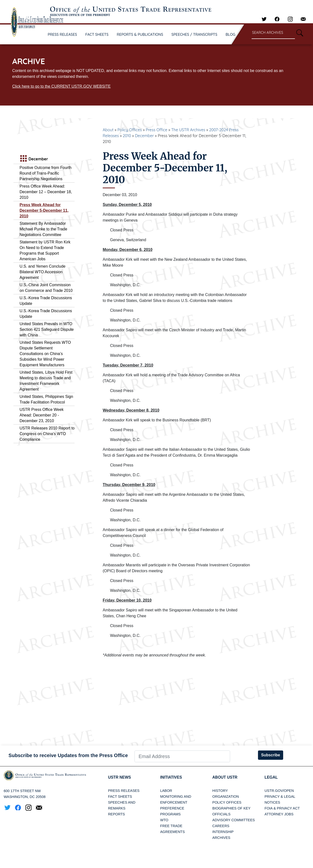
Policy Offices (130, 130)
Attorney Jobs (279, 814)
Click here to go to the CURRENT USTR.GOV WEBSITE (61, 86)
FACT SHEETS (97, 34)
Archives (221, 838)
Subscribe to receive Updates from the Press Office (68, 755)
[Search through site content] (273, 33)
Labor (166, 791)
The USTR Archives (188, 130)
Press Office (156, 130)
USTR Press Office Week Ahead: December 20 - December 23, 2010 (42, 415)
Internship (223, 832)
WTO (164, 820)
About (108, 130)
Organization (225, 797)
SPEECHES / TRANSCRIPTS (194, 34)
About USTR (225, 777)
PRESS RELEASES (62, 34)
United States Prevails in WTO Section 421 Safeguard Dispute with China (47, 329)
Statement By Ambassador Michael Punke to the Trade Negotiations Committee (43, 229)
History (220, 791)
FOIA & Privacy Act (282, 808)
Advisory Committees (234, 820)
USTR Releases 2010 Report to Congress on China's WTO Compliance (47, 434)
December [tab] (34, 159)
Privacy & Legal (280, 797)
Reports (117, 814)
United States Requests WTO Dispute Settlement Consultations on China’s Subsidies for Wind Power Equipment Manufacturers (45, 354)
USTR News (120, 777)
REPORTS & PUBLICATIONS (140, 34)
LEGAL (271, 777)
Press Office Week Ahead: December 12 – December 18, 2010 (46, 192)
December (145, 136)
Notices (272, 802)
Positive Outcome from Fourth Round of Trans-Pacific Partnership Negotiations (46, 173)
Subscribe (271, 755)
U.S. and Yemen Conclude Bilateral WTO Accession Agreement (43, 272)
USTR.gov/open (279, 791)
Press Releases (124, 791)
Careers (221, 826)
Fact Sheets (120, 797)
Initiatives (171, 777)
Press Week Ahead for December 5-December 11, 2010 (44, 210)
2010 (127, 136)
